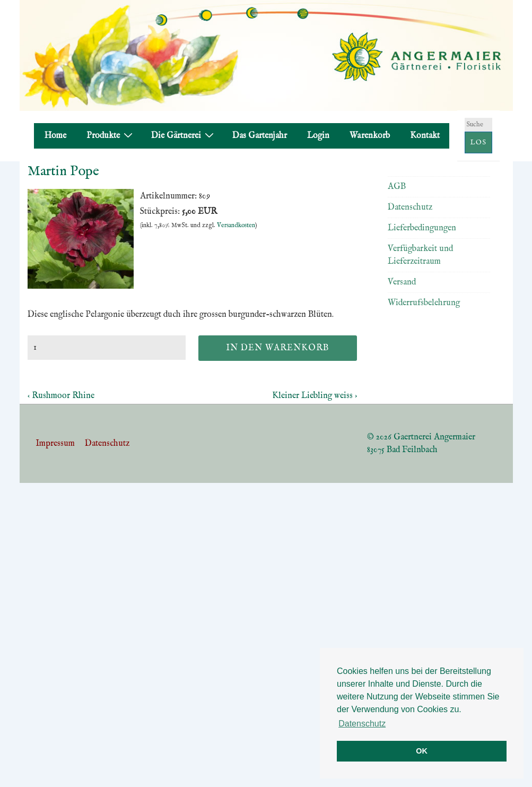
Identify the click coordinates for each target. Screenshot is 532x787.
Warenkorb (370, 136)
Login (318, 136)
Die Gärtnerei (184, 136)
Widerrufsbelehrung (424, 303)
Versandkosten (236, 225)
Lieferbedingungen (422, 228)
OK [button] (422, 751)
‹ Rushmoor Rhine (61, 396)
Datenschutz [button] (362, 724)
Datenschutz (410, 207)
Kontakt (425, 136)
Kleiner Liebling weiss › (315, 396)
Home (55, 136)
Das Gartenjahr (260, 136)
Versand (402, 282)
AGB (397, 187)
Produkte (111, 136)
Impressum (55, 444)
